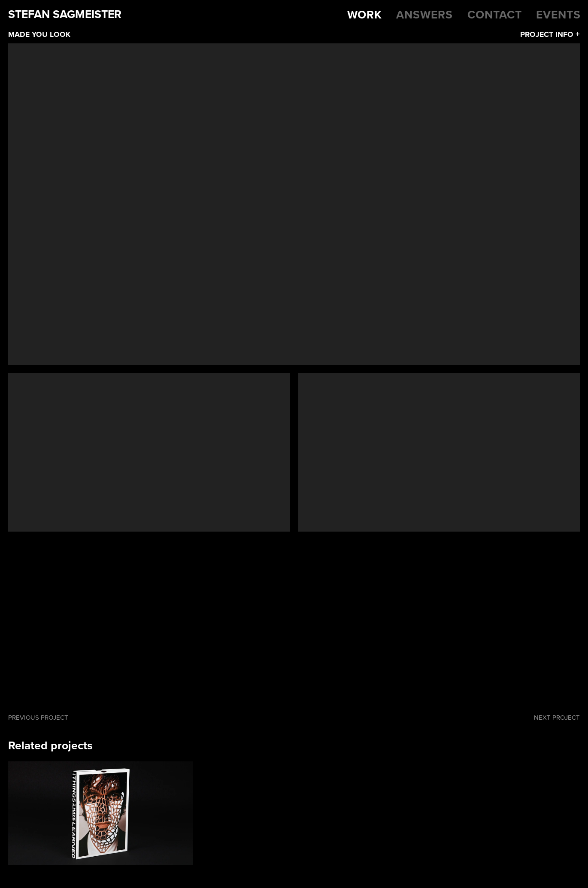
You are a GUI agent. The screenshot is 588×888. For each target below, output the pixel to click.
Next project (557, 717)
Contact (495, 15)
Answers (424, 15)
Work (365, 15)
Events (558, 15)
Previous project (38, 717)
